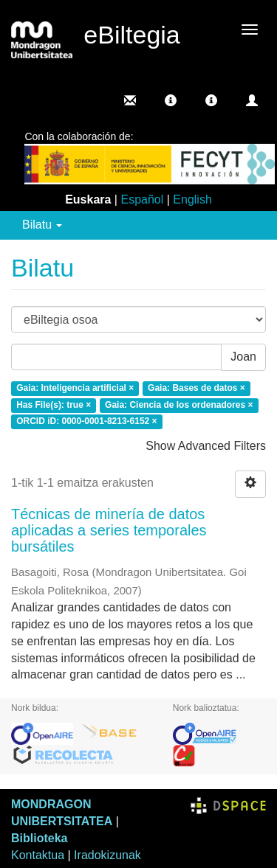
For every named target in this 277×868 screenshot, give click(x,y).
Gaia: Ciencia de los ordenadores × (179, 405)
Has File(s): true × (54, 405)
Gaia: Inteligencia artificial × (75, 388)
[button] (171, 100)
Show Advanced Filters (206, 446)
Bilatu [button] (42, 225)
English (192, 199)
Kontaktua (38, 855)
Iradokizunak (107, 855)
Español (142, 199)
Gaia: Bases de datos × (196, 388)
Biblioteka (39, 838)
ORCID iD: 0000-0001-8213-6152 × (86, 422)
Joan (243, 357)
